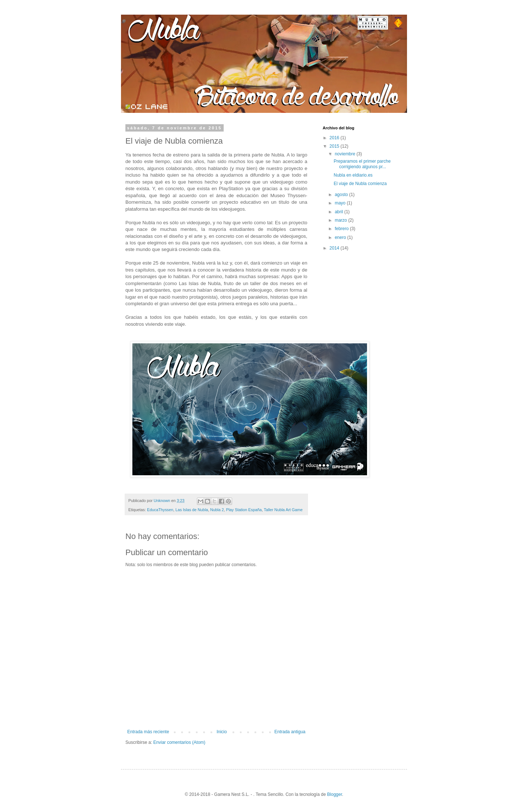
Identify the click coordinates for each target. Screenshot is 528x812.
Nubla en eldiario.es (353, 175)
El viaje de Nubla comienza (360, 184)
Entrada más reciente (148, 732)
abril (340, 212)
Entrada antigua (290, 732)
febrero (342, 229)
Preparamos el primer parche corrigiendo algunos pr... (362, 164)
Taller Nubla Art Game (283, 510)
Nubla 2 (217, 510)
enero (341, 237)
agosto (342, 195)
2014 (335, 248)
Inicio (222, 732)
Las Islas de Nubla (192, 510)
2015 (335, 146)
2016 (335, 138)
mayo (341, 203)
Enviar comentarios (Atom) (179, 742)
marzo (342, 220)
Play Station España (244, 510)
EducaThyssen (160, 510)
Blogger (335, 794)
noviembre (346, 154)
